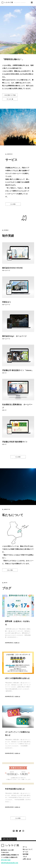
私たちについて (28, 849)
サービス (26, 852)
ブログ (25, 857)
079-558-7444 (6, 860)
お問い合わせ (27, 859)
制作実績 (26, 854)
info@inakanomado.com (10, 863)
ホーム (25, 847)
